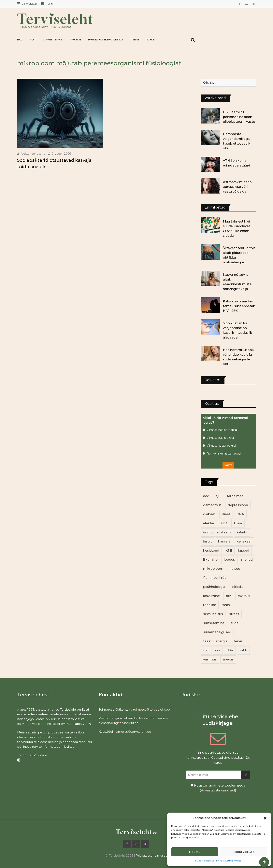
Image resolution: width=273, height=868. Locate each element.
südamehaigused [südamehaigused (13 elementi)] (217, 632)
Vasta (228, 465)
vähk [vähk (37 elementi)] (243, 650)
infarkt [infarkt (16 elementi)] (242, 532)
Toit (33, 40)
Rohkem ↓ (152, 40)
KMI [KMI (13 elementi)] (229, 550)
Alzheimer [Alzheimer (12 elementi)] (235, 496)
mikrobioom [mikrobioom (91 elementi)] (213, 569)
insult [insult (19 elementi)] (208, 541)
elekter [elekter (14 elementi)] (209, 523)
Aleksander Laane (33, 154)
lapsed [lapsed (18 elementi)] (244, 550)
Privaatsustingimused (229, 861)
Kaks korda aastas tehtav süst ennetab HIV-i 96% (239, 306)
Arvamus (75, 40)
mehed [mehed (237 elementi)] (247, 560)
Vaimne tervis (52, 40)
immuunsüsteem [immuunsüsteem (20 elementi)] (217, 532)
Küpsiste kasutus (205, 861)
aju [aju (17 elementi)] (218, 496)
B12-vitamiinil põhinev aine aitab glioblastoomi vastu (239, 117)
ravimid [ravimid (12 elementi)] (244, 596)
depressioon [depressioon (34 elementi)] (238, 505)
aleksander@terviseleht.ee (119, 723)
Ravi (20, 40)
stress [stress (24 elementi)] (234, 614)
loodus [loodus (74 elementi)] (229, 560)
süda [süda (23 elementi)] (235, 623)
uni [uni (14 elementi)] (218, 650)
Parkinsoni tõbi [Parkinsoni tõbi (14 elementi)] (215, 578)
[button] (265, 818)
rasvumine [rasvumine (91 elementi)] (211, 596)
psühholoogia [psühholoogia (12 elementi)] (214, 587)
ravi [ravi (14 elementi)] (229, 596)
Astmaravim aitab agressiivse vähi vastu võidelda (237, 187)
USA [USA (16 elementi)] (230, 650)
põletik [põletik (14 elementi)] (237, 587)
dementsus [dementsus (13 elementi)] (212, 505)
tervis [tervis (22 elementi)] (238, 641)
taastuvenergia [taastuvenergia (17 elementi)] (215, 641)
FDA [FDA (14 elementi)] (224, 523)
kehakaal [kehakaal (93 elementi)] (244, 541)
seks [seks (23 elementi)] (226, 605)
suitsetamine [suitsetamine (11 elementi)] (214, 623)
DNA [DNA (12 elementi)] (240, 514)
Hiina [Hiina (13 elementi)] (238, 523)
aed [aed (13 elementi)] (206, 496)
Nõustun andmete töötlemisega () (218, 788)
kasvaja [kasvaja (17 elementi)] (224, 541)
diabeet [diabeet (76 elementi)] (209, 514)
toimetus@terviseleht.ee (151, 709)
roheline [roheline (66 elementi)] (210, 605)
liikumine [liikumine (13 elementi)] (210, 560)
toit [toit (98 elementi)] (206, 650)
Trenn (135, 40)
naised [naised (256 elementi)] (235, 569)
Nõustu (195, 852)
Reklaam (40, 755)
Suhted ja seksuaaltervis (106, 40)
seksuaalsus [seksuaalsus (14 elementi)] (213, 614)
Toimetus (24, 755)
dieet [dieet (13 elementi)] (226, 514)
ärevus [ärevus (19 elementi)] (228, 659)
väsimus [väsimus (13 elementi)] (210, 659)
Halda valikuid (244, 852)
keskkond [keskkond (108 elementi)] (211, 550)
